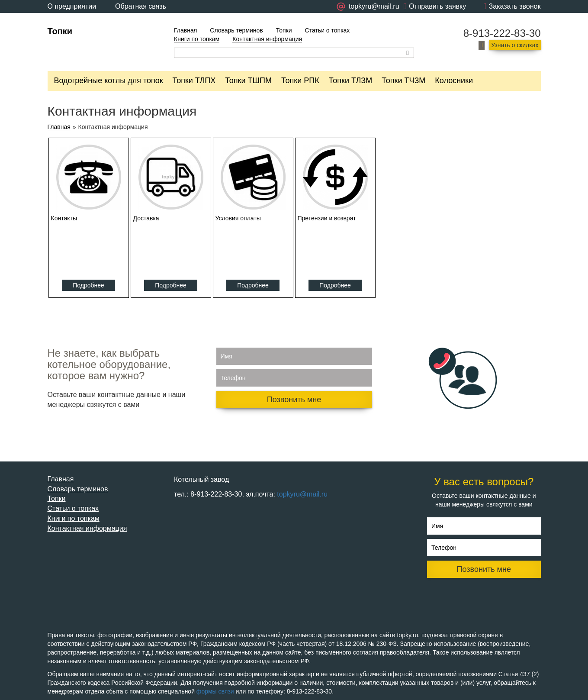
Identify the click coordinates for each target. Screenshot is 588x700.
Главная (185, 30)
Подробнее (88, 285)
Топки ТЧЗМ (403, 81)
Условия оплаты (238, 218)
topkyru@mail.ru (302, 494)
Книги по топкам (197, 39)
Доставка (146, 218)
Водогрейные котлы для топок (109, 81)
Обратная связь (141, 6)
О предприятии (72, 6)
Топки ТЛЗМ (351, 81)
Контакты (64, 218)
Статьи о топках (328, 30)
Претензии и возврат (327, 218)
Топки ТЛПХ (194, 81)
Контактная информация (267, 39)
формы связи (215, 691)
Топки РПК (300, 81)
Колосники (454, 81)
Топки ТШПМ (248, 81)
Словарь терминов (236, 30)
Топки (60, 31)
